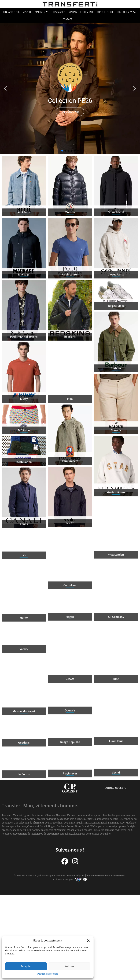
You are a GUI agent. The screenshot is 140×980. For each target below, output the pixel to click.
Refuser (69, 966)
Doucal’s (70, 724)
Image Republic (70, 755)
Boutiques (123, 12)
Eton (70, 425)
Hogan (70, 630)
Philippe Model (116, 319)
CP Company (116, 643)
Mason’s (116, 456)
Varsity (24, 662)
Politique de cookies (48, 974)
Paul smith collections (24, 363)
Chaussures (58, 12)
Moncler (70, 239)
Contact (67, 19)
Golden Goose (116, 519)
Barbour (116, 394)
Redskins (70, 363)
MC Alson (24, 444)
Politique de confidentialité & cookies (106, 876)
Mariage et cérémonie (81, 12)
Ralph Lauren (70, 301)
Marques (40, 12)
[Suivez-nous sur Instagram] (75, 861)
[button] (88, 941)
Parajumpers (70, 487)
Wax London (116, 581)
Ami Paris (24, 239)
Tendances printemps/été (17, 12)
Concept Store (105, 12)
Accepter (26, 966)
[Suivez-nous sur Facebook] (65, 861)
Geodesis (24, 756)
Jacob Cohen (24, 475)
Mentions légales (76, 876)
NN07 (70, 549)
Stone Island (116, 239)
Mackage (24, 301)
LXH (24, 569)
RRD (116, 705)
